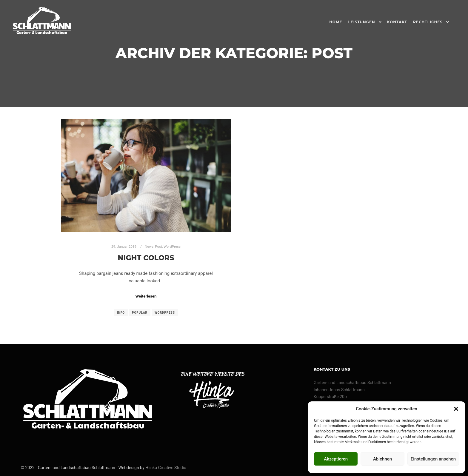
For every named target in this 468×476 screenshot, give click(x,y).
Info (121, 313)
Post (158, 247)
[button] (456, 409)
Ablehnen (382, 459)
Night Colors (146, 258)
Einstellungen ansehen (433, 459)
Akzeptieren (336, 459)
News (149, 247)
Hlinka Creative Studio (166, 468)
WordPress (172, 247)
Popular (140, 313)
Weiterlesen (146, 296)
